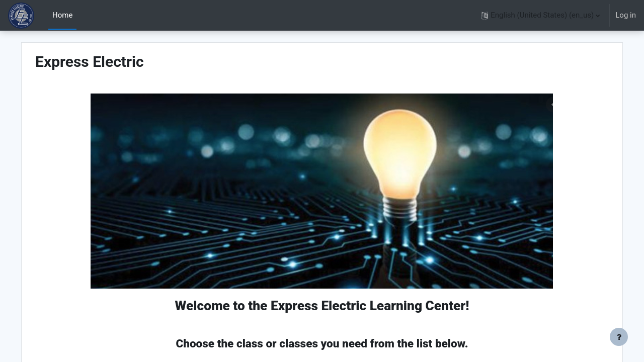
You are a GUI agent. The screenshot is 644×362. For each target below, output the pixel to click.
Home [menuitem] (62, 15)
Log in (626, 15)
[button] (540, 15)
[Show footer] (619, 337)
